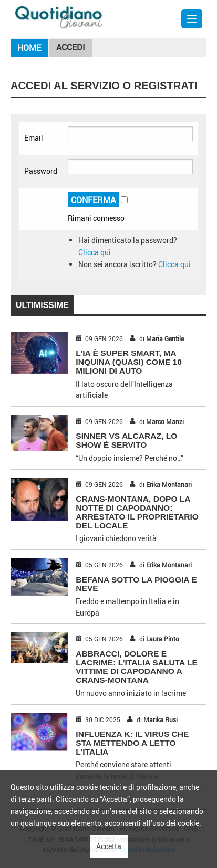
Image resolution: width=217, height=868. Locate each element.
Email (34, 138)
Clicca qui (95, 252)
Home (29, 48)
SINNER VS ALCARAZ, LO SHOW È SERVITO (126, 440)
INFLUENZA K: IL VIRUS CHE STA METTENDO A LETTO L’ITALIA (132, 743)
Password (41, 171)
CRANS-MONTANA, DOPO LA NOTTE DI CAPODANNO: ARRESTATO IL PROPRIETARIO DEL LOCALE (137, 512)
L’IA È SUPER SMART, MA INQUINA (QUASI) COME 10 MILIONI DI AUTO (129, 362)
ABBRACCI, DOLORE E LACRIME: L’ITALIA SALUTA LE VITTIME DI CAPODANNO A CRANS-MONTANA (136, 667)
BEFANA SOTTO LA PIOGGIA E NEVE (136, 584)
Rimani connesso (96, 218)
